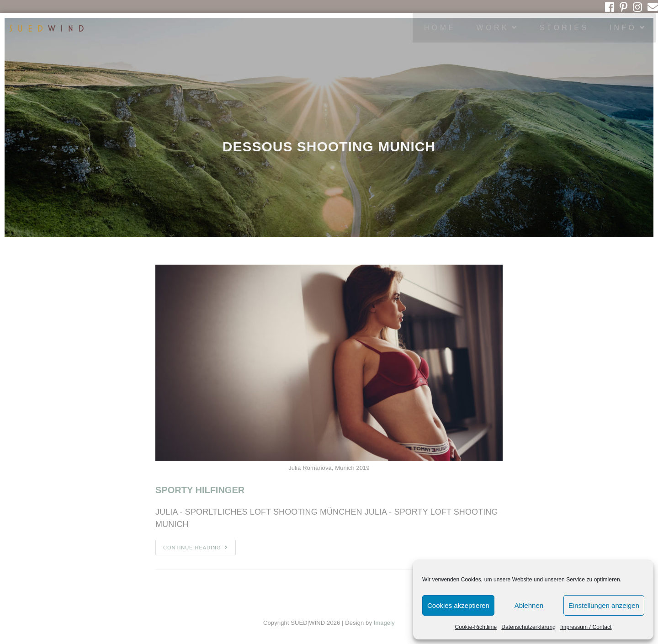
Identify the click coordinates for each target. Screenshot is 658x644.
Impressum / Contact (586, 627)
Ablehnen (529, 605)
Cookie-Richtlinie (476, 627)
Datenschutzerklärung (528, 627)
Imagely (384, 623)
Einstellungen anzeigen (604, 605)
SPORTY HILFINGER (200, 490)
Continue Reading (196, 548)
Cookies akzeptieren (458, 605)
